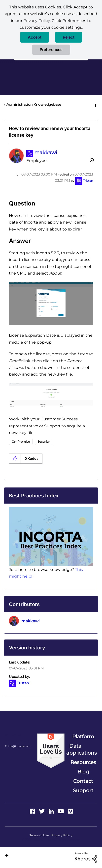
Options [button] (95, 105)
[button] (35, 37)
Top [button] (7, 856)
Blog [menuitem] (83, 772)
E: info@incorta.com (18, 746)
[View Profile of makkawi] (46, 153)
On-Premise (21, 442)
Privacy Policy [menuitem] (62, 835)
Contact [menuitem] (83, 781)
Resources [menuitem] (83, 762)
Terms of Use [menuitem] (39, 835)
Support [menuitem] (83, 791)
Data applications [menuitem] (82, 749)
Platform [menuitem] (83, 737)
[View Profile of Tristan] (88, 181)
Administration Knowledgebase (34, 104)
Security (44, 442)
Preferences (51, 50)
